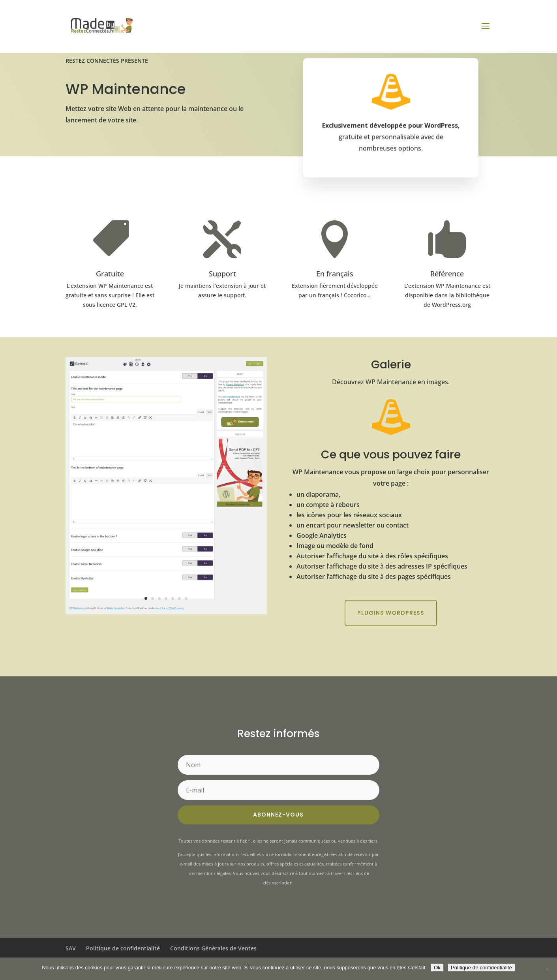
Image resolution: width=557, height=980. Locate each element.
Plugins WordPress (391, 613)
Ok (437, 968)
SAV (71, 948)
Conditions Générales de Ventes (213, 948)
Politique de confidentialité (123, 948)
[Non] (547, 969)
